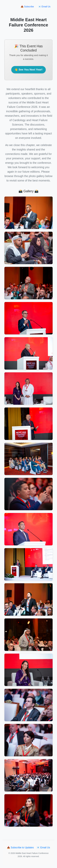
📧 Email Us (44, 7)
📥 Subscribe (27, 7)
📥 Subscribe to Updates (21, 848)
